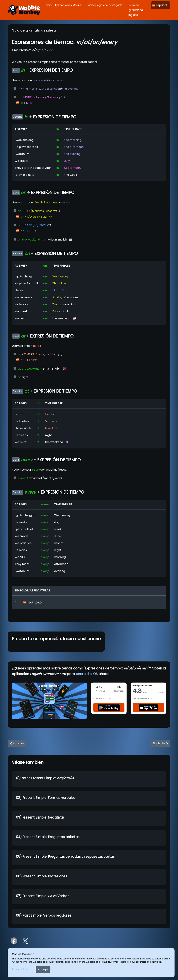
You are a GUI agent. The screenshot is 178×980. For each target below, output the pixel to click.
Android (82, 674)
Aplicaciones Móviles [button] (68, 5)
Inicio (48, 5)
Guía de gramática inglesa (136, 10)
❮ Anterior (17, 743)
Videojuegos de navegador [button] (106, 5)
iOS (95, 674)
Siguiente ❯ (160, 743)
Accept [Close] (43, 969)
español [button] (160, 5)
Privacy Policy (21, 969)
